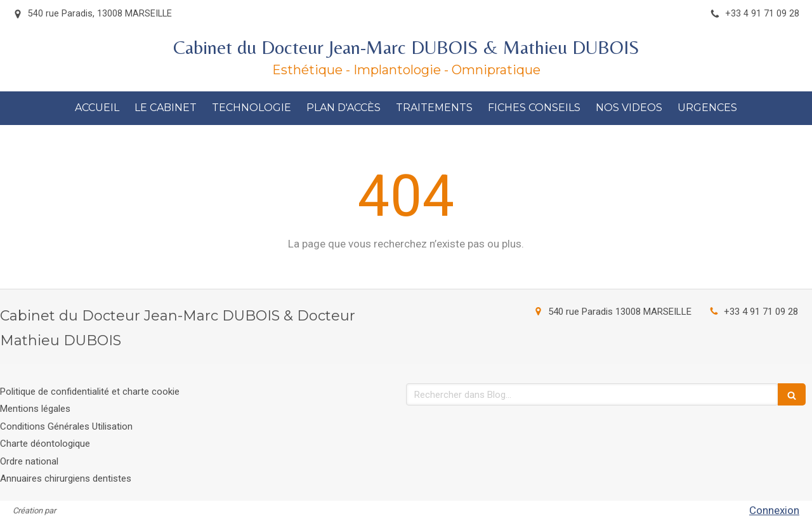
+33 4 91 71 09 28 (761, 312)
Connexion (774, 510)
